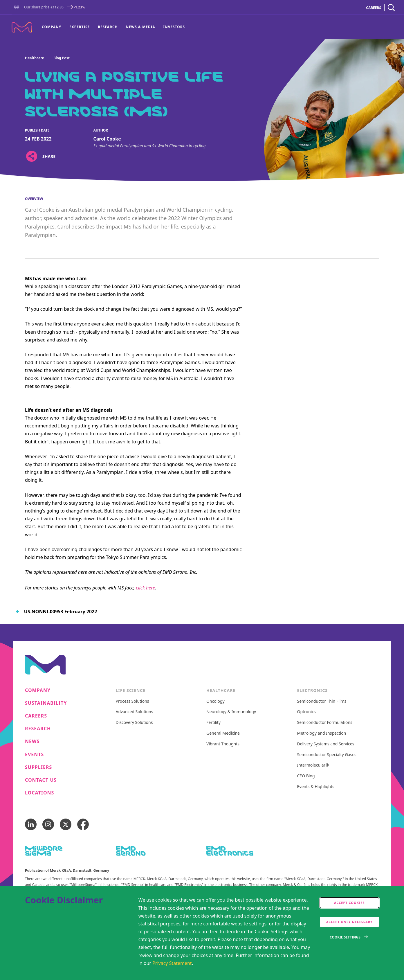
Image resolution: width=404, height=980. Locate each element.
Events (34, 755)
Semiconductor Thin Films (322, 701)
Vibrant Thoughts (223, 744)
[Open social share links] (31, 156)
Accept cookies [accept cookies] (349, 903)
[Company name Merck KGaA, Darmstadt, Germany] (22, 27)
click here (145, 588)
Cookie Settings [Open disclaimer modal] (345, 937)
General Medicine (223, 733)
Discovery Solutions (134, 723)
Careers (36, 716)
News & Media (140, 27)
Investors (174, 27)
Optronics (306, 712)
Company (52, 27)
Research (108, 27)
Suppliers (38, 767)
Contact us (41, 780)
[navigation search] (391, 8)
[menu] (113, 27)
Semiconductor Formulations (325, 723)
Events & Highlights (316, 787)
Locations (39, 793)
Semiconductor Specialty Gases (327, 755)
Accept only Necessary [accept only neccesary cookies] (349, 922)
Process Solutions (132, 701)
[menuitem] (54, 27)
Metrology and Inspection (322, 733)
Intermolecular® (313, 765)
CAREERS (374, 8)
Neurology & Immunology (231, 712)
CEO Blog (306, 776)
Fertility (213, 723)
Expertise (80, 27)
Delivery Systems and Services (326, 744)
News (32, 741)
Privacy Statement (172, 963)
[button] (18, 8)
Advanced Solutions (135, 712)
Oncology (215, 701)
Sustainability (46, 703)
